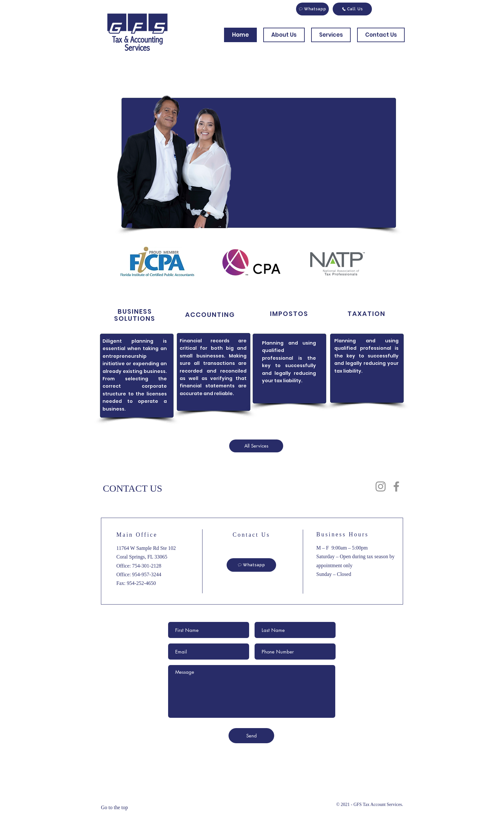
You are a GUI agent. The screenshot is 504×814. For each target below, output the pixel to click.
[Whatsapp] (312, 9)
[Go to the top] (119, 808)
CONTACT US (133, 488)
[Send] (251, 736)
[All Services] (256, 446)
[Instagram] (381, 486)
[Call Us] (352, 9)
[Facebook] (396, 486)
